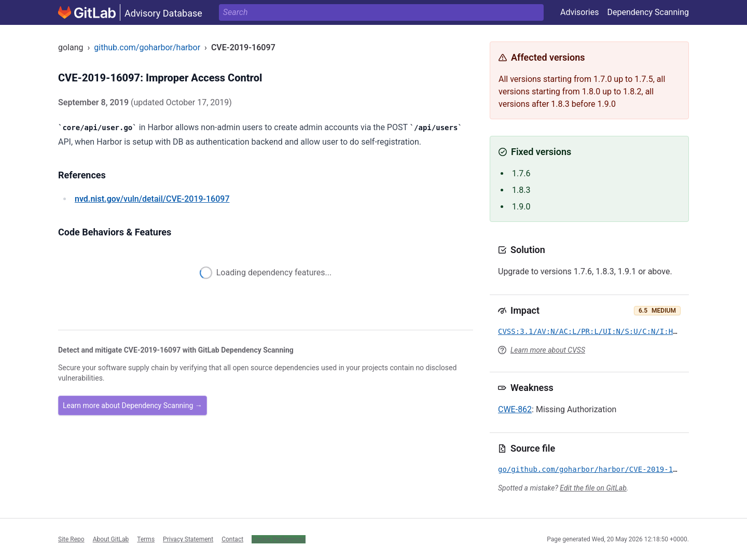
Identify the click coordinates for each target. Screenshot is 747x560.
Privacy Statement (188, 539)
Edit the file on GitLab (593, 488)
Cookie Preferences (279, 539)
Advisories (580, 12)
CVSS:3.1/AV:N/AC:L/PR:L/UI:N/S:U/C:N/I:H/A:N (594, 331)
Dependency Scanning (648, 12)
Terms (146, 539)
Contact (232, 539)
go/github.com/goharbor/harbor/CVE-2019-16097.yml (603, 469)
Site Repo (71, 539)
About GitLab (111, 539)
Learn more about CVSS (548, 350)
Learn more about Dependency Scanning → (133, 405)
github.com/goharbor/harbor (147, 47)
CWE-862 (515, 409)
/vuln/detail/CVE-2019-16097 (152, 199)
